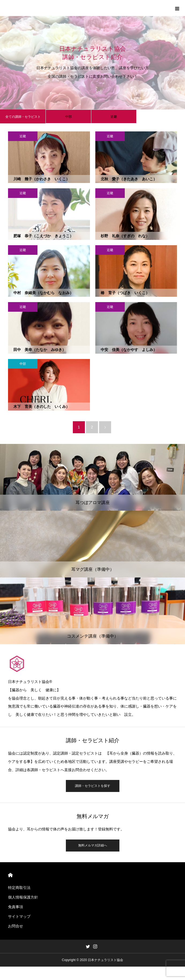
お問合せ (16, 926)
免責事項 (16, 907)
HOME (10, 875)
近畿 (114, 117)
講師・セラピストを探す (93, 786)
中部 (69, 117)
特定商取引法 (19, 888)
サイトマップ (19, 916)
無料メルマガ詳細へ (93, 845)
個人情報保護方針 (23, 897)
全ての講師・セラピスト (23, 117)
